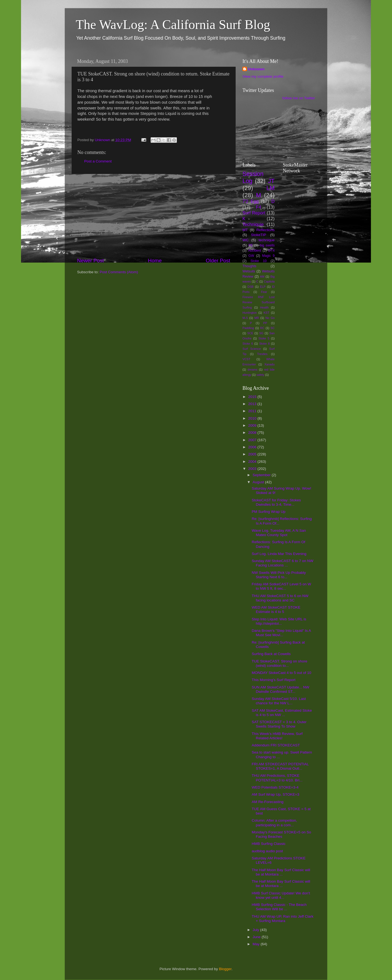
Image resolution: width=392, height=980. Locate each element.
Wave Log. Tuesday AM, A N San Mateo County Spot (279, 533)
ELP (263, 287)
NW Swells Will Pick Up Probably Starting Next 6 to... (279, 575)
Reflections (266, 230)
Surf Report (254, 213)
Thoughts (249, 266)
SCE (250, 333)
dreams (253, 370)
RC (262, 328)
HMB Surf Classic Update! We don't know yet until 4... (281, 895)
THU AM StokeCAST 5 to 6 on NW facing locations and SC (280, 598)
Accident (255, 251)
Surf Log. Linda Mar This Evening (279, 554)
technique (267, 240)
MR (257, 318)
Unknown (256, 69)
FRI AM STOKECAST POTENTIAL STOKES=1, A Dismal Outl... (280, 766)
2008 (253, 433)
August (259, 482)
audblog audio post (267, 851)
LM (271, 188)
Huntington (250, 313)
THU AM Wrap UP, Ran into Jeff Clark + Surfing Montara (283, 919)
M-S (245, 318)
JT (271, 181)
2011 (253, 411)
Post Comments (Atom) (119, 272)
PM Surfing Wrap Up (269, 512)
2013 (253, 404)
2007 (253, 440)
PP (265, 323)
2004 (253, 462)
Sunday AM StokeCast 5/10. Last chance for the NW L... (279, 701)
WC (246, 240)
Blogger (225, 969)
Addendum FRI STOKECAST (276, 745)
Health (264, 307)
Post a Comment (98, 161)
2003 (253, 469)
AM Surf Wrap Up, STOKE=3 (276, 794)
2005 (253, 454)
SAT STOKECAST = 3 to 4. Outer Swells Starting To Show (279, 724)
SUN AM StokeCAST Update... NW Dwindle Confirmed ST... (281, 689)
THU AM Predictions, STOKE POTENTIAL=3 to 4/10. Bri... (277, 778)
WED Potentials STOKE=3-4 (275, 787)
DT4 (272, 251)
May (257, 944)
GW (251, 256)
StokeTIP (259, 235)
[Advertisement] (154, 216)
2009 (253, 425)
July (256, 930)
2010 (253, 418)
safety (260, 375)
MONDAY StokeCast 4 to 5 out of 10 (282, 673)
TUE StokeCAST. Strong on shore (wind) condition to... (280, 663)
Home (155, 261)
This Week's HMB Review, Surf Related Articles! (277, 736)
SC (273, 328)
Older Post (218, 261)
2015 (253, 397)
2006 (253, 447)
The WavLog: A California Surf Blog (173, 24)
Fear (264, 292)
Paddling (248, 328)
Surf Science (252, 349)
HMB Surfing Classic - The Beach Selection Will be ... (279, 907)
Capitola (269, 281)
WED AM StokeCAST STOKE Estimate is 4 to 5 (276, 610)
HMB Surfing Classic (269, 844)
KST (266, 313)
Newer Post (90, 261)
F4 (258, 207)
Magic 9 (268, 256)
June (257, 937)
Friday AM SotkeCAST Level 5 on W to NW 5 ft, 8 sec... (281, 586)
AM (262, 277)
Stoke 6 (248, 344)
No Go (270, 318)
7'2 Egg (251, 201)
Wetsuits (249, 271)
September (262, 475)
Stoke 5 (264, 338)
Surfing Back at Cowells (271, 654)
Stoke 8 (264, 344)
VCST (246, 359)
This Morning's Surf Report (274, 680)
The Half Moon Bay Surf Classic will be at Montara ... (281, 872)
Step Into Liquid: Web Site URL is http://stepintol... (279, 621)
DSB (250, 287)
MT (245, 230)
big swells (267, 245)
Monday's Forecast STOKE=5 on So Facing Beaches (281, 834)
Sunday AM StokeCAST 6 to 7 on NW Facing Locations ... (283, 563)
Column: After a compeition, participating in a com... (274, 823)
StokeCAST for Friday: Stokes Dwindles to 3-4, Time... (276, 502)
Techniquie (253, 224)
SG (261, 333)
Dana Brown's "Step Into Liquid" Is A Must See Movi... (281, 633)
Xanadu (269, 364)
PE (251, 245)
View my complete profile (263, 76)
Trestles (262, 354)
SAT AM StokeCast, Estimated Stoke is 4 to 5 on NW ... (282, 713)
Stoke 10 (258, 261)
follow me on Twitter (299, 98)
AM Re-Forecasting (268, 802)
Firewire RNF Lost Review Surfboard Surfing (259, 302)
